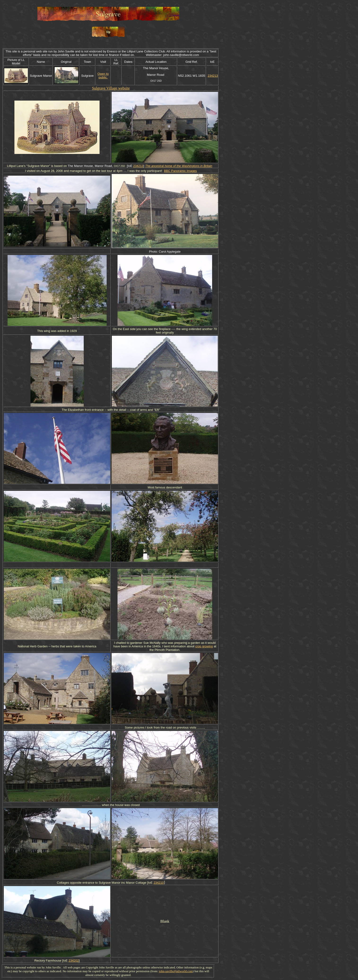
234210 (159, 883)
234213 (213, 76)
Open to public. (103, 76)
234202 (74, 961)
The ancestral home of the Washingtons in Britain (179, 166)
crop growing (204, 646)
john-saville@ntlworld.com (176, 971)
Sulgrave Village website (111, 88)
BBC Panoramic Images (180, 171)
